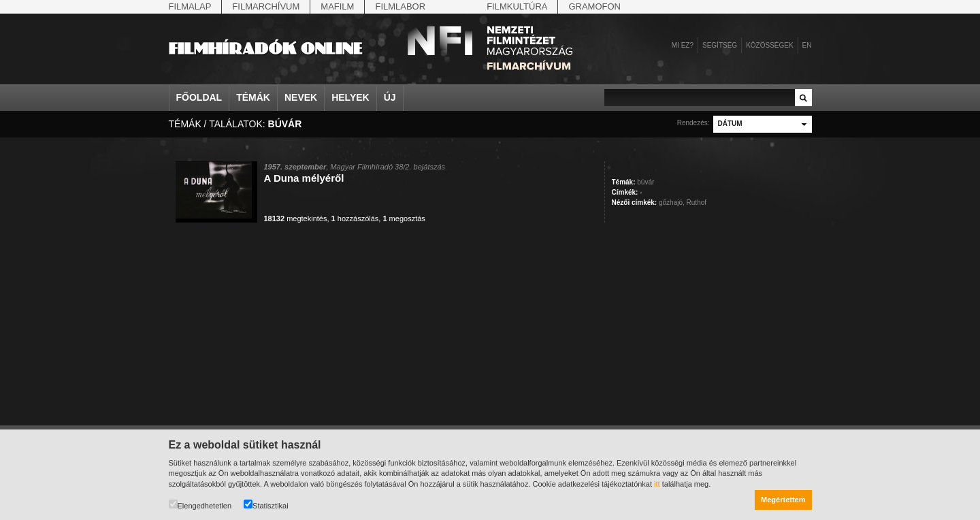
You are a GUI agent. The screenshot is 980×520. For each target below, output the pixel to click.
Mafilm (337, 6)
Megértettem (783, 500)
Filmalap (190, 6)
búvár (646, 182)
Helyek (350, 97)
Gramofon (594, 6)
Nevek (301, 97)
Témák (253, 97)
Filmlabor (400, 6)
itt (657, 484)
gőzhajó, (672, 202)
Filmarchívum (266, 6)
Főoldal (199, 97)
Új (390, 97)
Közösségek (769, 45)
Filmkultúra (517, 6)
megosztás (404, 218)
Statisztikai (266, 505)
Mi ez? (683, 45)
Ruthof (697, 202)
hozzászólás (355, 218)
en (807, 45)
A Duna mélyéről (304, 178)
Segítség (720, 45)
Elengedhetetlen (200, 505)
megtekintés (296, 218)
